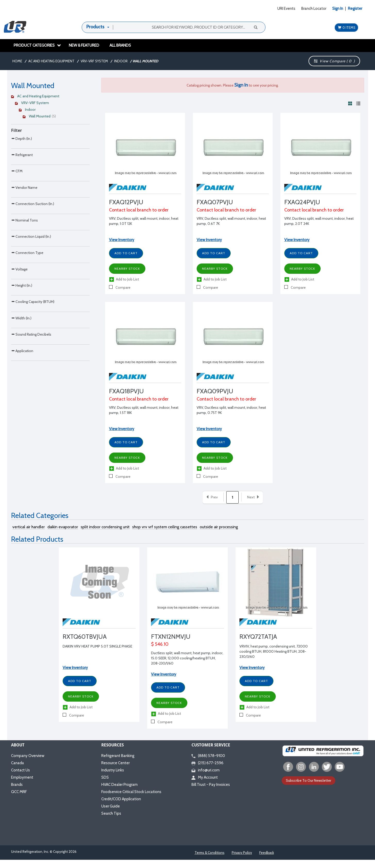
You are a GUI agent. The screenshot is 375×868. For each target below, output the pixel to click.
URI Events (286, 8)
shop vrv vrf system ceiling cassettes (165, 535)
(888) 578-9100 (208, 764)
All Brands (120, 45)
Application (22, 491)
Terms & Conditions (210, 861)
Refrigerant (22, 165)
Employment (22, 786)
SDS (105, 786)
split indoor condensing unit (105, 535)
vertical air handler (29, 535)
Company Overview (28, 764)
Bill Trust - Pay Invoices (211, 793)
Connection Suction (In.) (33, 247)
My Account (205, 786)
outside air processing (219, 535)
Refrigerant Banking (118, 764)
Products (95, 27)
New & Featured (84, 45)
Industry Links (113, 778)
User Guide (111, 814)
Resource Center (115, 771)
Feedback (267, 861)
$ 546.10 (160, 653)
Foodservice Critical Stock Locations (131, 800)
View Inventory (122, 240)
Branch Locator (314, 8)
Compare (120, 287)
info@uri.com (206, 778)
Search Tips (111, 822)
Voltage (19, 356)
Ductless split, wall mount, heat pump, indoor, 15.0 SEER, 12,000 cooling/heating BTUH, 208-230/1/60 (187, 666)
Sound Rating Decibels (31, 464)
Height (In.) (22, 383)
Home (17, 61)
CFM (17, 193)
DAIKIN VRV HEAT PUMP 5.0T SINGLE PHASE (97, 655)
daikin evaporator (63, 535)
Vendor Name (24, 220)
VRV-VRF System (94, 61)
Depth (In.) (22, 138)
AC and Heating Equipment (51, 61)
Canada (18, 771)
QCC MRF (19, 800)
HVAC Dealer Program (119, 793)
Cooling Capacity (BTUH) (33, 410)
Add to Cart (126, 253)
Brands (17, 793)
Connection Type (27, 328)
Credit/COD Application (121, 807)
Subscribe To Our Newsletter (309, 789)
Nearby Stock (127, 269)
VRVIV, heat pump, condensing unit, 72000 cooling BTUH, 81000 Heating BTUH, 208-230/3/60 (274, 660)
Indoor (121, 61)
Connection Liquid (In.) (31, 301)
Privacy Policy (242, 861)
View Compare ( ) (335, 61)
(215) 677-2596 (207, 771)
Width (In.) (21, 437)
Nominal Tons (24, 274)
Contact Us (20, 778)
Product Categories (37, 45)
